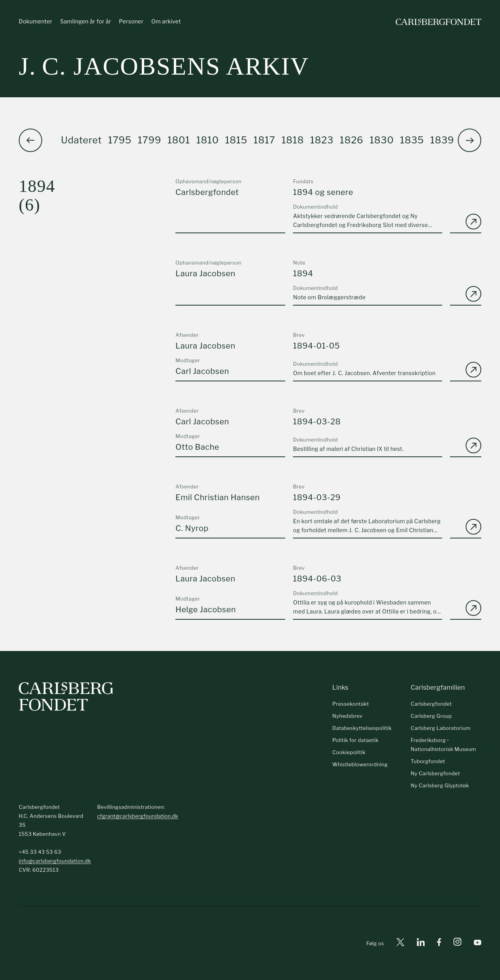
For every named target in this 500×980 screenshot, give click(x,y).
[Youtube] (478, 943)
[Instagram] (457, 943)
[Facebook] (439, 943)
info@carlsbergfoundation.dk (55, 861)
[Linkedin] (421, 943)
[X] (400, 943)
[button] (470, 140)
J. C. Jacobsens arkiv (164, 66)
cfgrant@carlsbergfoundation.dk (138, 816)
